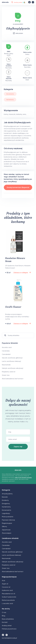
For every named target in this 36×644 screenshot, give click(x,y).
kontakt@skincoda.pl (9, 638)
